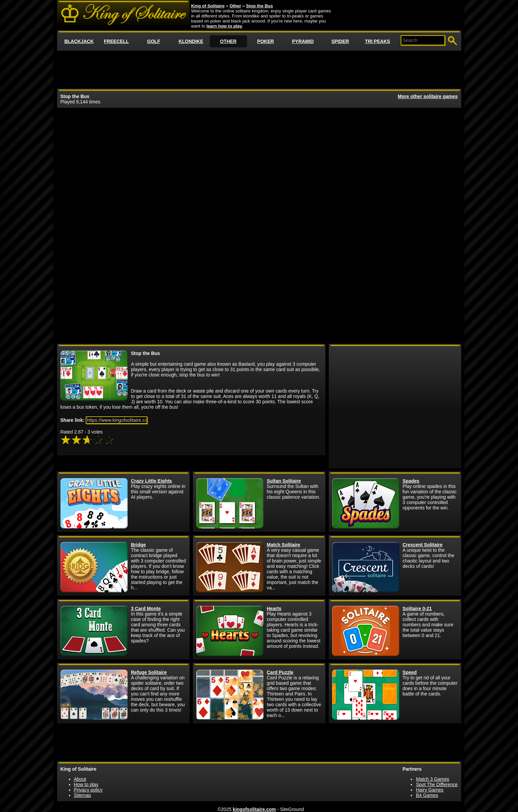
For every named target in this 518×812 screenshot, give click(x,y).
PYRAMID (303, 41)
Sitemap (83, 795)
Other (235, 6)
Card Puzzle (280, 672)
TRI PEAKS (378, 41)
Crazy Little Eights (152, 481)
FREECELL (116, 41)
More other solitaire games (428, 96)
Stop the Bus (260, 6)
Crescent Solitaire (423, 545)
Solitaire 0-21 (417, 608)
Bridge (138, 545)
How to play (86, 784)
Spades (411, 481)
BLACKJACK (79, 41)
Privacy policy (88, 790)
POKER (266, 41)
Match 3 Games (432, 779)
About (80, 779)
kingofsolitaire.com (254, 809)
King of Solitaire (208, 6)
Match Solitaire (284, 545)
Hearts (274, 608)
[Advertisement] (259, 69)
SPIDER (340, 41)
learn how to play (224, 26)
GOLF (154, 41)
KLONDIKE (191, 41)
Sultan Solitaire (284, 481)
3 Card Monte (146, 608)
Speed (410, 672)
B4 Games (427, 795)
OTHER (228, 41)
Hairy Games (430, 790)
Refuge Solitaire (149, 672)
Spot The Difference (437, 784)
